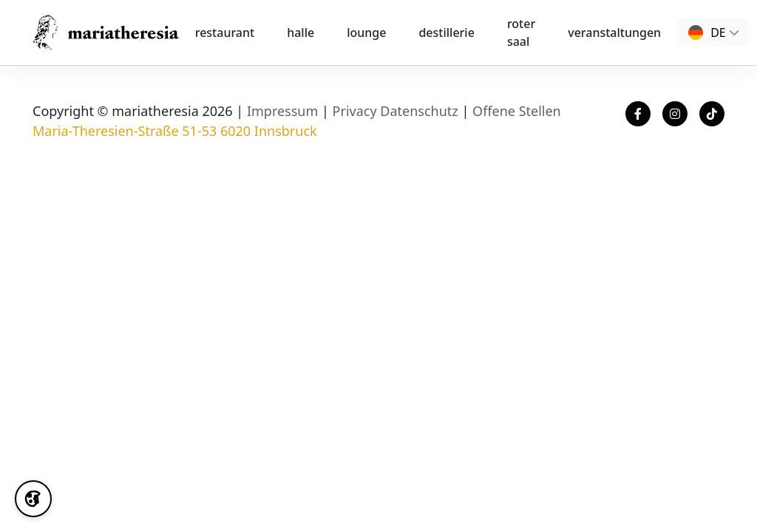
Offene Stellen (517, 111)
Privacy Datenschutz (396, 111)
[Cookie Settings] (33, 499)
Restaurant (225, 33)
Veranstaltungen (614, 33)
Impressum (282, 111)
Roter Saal (521, 33)
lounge (366, 33)
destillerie (446, 33)
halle (301, 33)
